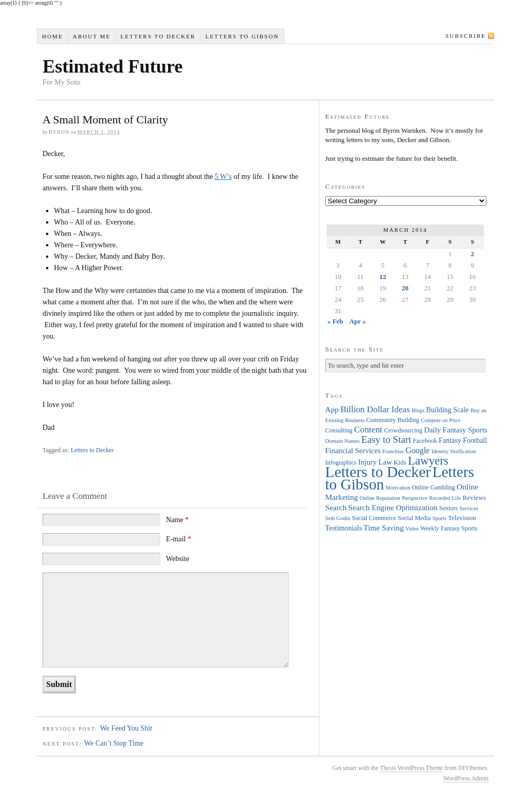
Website (178, 559)
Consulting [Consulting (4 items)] (339, 430)
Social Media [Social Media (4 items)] (414, 518)
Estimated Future (113, 66)
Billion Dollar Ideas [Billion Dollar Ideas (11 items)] (375, 409)
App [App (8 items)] (332, 409)
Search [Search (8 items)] (336, 507)
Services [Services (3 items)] (469, 508)
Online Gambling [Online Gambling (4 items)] (433, 487)
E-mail (179, 539)
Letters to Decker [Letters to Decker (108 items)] (378, 472)
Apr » (358, 321)
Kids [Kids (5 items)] (400, 462)
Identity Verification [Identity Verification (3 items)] (454, 451)
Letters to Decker (158, 36)
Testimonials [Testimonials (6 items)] (344, 528)
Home (52, 36)
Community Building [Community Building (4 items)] (393, 420)
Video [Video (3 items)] (412, 529)
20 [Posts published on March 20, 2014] (405, 288)
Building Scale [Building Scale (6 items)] (448, 410)
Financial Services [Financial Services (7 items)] (353, 451)
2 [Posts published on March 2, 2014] (473, 254)
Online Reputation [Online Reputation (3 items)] (380, 498)
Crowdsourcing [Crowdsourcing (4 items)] (403, 430)
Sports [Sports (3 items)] (439, 518)
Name (177, 520)
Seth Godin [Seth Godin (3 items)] (338, 518)
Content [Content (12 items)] (368, 430)
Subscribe (466, 36)
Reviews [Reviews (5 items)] (474, 498)
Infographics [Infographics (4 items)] (341, 463)
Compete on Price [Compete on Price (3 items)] (441, 420)
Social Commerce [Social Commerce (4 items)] (374, 518)
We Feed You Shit (126, 728)
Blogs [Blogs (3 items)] (418, 410)
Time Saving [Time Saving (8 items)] (384, 528)
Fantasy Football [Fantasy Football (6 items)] (463, 440)
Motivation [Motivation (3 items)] (398, 488)
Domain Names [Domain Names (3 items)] (343, 441)
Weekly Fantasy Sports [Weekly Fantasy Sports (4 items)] (449, 528)
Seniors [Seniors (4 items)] (449, 508)
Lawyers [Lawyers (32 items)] (428, 461)
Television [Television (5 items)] (462, 518)
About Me (92, 36)
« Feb (335, 321)
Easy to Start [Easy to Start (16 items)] (386, 439)
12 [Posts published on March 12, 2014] (383, 277)
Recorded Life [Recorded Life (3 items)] (445, 498)
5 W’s (223, 177)
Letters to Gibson (242, 36)
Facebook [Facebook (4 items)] (425, 441)
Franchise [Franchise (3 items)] (393, 451)
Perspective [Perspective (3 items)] (415, 498)
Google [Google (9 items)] (418, 450)
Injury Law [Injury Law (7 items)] (375, 462)
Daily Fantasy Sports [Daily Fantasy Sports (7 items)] (456, 430)
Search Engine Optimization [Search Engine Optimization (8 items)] (393, 507)
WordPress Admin (466, 778)
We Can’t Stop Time (114, 743)
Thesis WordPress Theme (411, 768)
